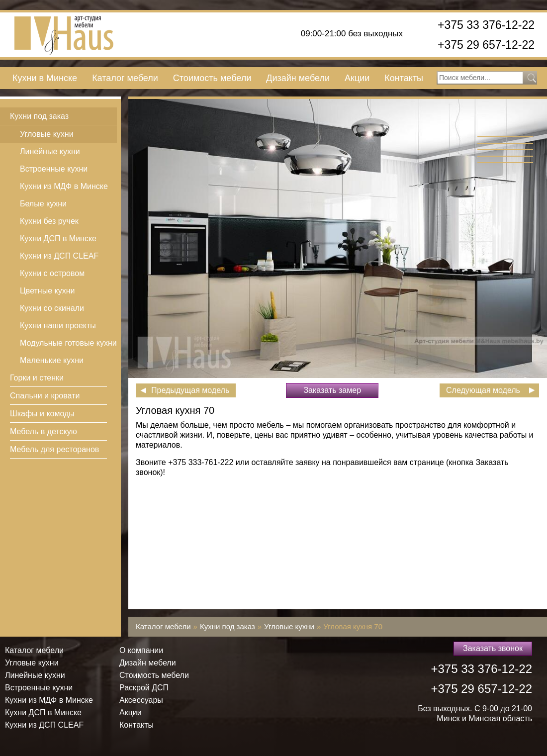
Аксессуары (141, 700)
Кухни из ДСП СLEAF (59, 256)
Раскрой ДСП (144, 688)
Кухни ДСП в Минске (58, 238)
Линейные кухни (50, 151)
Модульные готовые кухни (68, 343)
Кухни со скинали (52, 308)
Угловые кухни (47, 134)
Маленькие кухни (52, 360)
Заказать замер (332, 390)
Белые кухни (43, 204)
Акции (357, 78)
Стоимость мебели (212, 78)
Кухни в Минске (45, 78)
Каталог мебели (125, 78)
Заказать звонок (493, 648)
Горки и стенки (37, 378)
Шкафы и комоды (42, 414)
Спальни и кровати (45, 396)
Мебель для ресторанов (54, 449)
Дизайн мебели (298, 78)
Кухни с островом (52, 273)
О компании (141, 650)
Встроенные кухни (54, 169)
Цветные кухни (47, 291)
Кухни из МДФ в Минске (64, 186)
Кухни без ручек (49, 221)
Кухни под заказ (39, 116)
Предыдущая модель (190, 390)
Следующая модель (483, 390)
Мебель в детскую (44, 431)
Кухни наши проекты (58, 326)
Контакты (404, 78)
